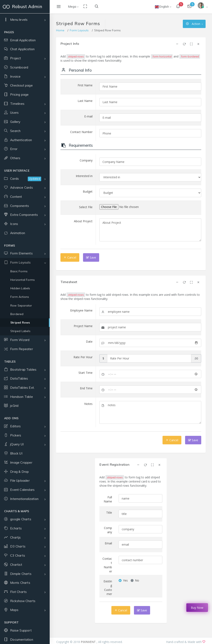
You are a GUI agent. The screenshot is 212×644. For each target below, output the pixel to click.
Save (91, 257)
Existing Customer (108, 588)
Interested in (84, 176)
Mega (72, 7)
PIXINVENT (89, 642)
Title (109, 513)
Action (193, 24)
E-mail (88, 116)
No (137, 580)
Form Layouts (79, 30)
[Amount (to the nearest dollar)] (149, 359)
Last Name (85, 101)
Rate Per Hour (83, 357)
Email (108, 543)
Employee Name (81, 310)
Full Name (108, 499)
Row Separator (21, 420)
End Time (86, 388)
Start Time (86, 373)
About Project (83, 221)
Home (60, 30)
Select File (86, 207)
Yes (125, 580)
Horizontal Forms (23, 395)
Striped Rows (20, 437)
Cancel (70, 257)
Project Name (83, 326)
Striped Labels (20, 446)
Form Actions (20, 412)
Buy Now (197, 608)
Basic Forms (19, 386)
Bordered (17, 429)
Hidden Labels (20, 403)
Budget (88, 191)
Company (86, 160)
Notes (88, 404)
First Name (85, 85)
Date (89, 342)
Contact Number (81, 132)
